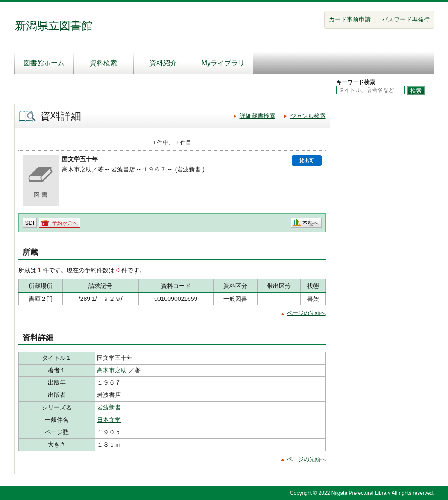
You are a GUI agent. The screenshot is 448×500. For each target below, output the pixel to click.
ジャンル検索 (308, 116)
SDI (30, 223)
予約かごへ (65, 223)
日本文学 (109, 420)
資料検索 (103, 63)
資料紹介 (163, 63)
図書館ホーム (44, 63)
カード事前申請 (350, 19)
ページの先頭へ (306, 313)
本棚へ (311, 223)
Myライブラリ (223, 63)
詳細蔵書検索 (258, 116)
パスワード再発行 (406, 19)
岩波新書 (109, 407)
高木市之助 (112, 370)
